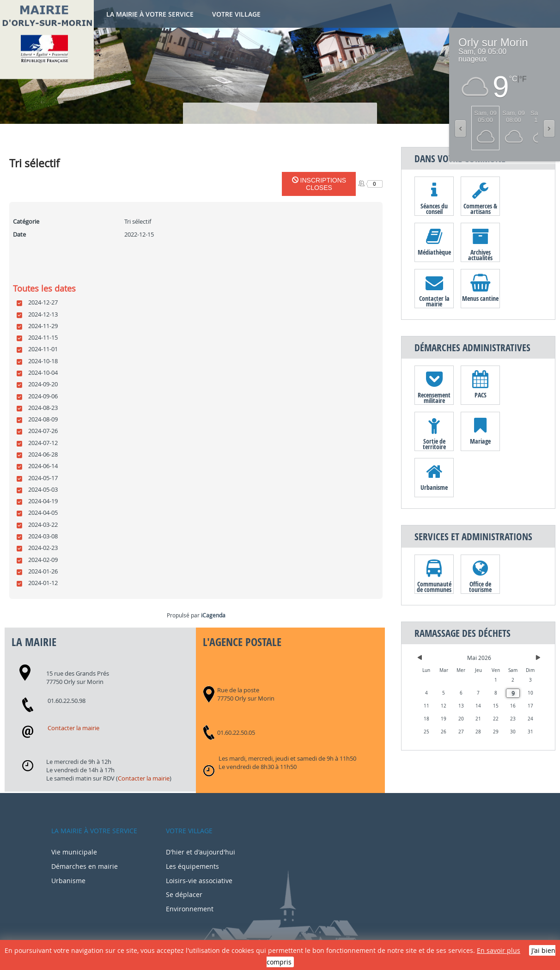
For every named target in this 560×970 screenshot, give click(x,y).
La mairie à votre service (150, 14)
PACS (481, 395)
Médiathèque (434, 252)
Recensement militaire (434, 397)
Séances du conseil (434, 208)
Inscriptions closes (319, 184)
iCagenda (213, 615)
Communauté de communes (434, 586)
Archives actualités (480, 255)
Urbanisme (434, 487)
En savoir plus (499, 950)
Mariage (480, 441)
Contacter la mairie (73, 728)
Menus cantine (480, 298)
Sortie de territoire (434, 444)
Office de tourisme (480, 586)
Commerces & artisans (480, 208)
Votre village (236, 14)
